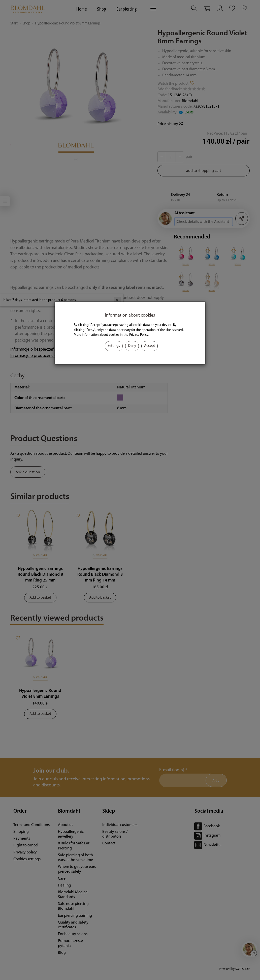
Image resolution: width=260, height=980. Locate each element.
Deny (132, 346)
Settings (114, 346)
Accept (150, 346)
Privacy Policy (139, 335)
